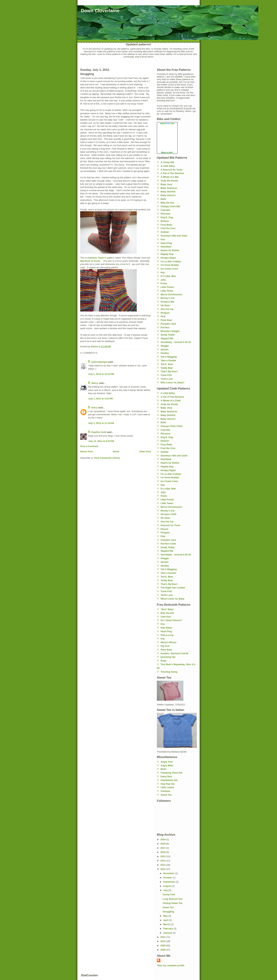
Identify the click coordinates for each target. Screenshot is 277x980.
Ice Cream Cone (169, 269)
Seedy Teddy (168, 335)
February (168, 929)
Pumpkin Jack (168, 324)
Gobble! (165, 232)
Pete (163, 316)
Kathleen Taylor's (97, 258)
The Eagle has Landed (173, 588)
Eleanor (165, 221)
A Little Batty (168, 166)
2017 (163, 848)
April (166, 920)
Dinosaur (166, 214)
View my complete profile (171, 965)
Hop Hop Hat (168, 784)
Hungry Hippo (168, 258)
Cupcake (165, 210)
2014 (163, 861)
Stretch (165, 350)
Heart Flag (166, 243)
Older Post (145, 452)
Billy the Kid (167, 203)
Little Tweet (167, 291)
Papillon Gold (99, 432)
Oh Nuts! (165, 305)
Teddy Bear (167, 368)
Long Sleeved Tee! (173, 899)
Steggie (165, 346)
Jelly (163, 280)
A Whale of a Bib (170, 177)
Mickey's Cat (167, 298)
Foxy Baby (166, 225)
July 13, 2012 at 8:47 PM (101, 441)
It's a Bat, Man (168, 276)
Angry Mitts (167, 765)
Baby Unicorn (168, 195)
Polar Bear (166, 320)
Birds (163, 769)
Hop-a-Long (167, 635)
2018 (163, 844)
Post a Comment (89, 446)
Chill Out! (166, 617)
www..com (167, 123)
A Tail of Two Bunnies (172, 173)
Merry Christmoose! (171, 294)
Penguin (165, 313)
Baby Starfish (168, 192)
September (170, 882)
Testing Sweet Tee (172, 903)
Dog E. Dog (167, 217)
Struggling (168, 912)
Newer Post (86, 452)
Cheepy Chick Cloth (171, 426)
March (167, 924)
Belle (163, 199)
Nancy (95, 383)
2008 (163, 950)
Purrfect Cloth (168, 544)
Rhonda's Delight (170, 331)
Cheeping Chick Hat (171, 773)
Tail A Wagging (169, 357)
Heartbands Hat (169, 780)
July (166, 890)
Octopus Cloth (169, 514)
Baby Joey (166, 184)
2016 (163, 852)
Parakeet (165, 791)
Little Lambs (167, 787)
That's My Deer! (169, 371)
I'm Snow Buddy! (170, 265)
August (167, 886)
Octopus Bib (167, 302)
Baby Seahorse (169, 188)
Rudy (163, 661)
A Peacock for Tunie (172, 170)
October (168, 878)
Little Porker (167, 287)
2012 (163, 869)
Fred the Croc (168, 228)
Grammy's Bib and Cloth (174, 236)
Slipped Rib (167, 338)
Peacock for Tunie (170, 525)
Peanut (164, 529)
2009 (163, 945)
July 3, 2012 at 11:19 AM (101, 423)
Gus (163, 239)
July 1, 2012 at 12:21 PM (101, 374)
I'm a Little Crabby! (171, 261)
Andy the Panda (169, 181)
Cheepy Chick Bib (170, 206)
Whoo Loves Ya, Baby (173, 599)
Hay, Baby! (166, 628)
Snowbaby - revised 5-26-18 (176, 342)
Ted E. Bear (167, 364)
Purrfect (165, 327)
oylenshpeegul (99, 362)
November (169, 873)
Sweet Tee (166, 795)
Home (116, 452)
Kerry (94, 408)
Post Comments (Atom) (107, 458)
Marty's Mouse (169, 642)
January (168, 933)
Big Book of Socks (90, 261)
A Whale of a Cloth (171, 401)
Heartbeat (166, 247)
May (166, 916)
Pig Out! (165, 646)
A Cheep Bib (167, 162)
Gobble (165, 452)
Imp (163, 272)
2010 (163, 941)
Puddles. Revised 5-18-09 (174, 653)
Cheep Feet (169, 894)
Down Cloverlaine (100, 11)
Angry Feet (167, 762)
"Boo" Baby (167, 609)
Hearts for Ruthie (170, 250)
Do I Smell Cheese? (171, 620)
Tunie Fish (166, 375)
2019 (163, 839)
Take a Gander (168, 360)
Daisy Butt (166, 776)
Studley (165, 353)
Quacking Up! (168, 657)
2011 (163, 937)
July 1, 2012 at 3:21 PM (100, 399)
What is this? (167, 152)
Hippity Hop (167, 254)
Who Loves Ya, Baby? (173, 383)
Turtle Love (167, 379)
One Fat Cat (167, 309)
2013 (163, 865)
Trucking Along (169, 672)
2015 (163, 856)
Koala (164, 283)
